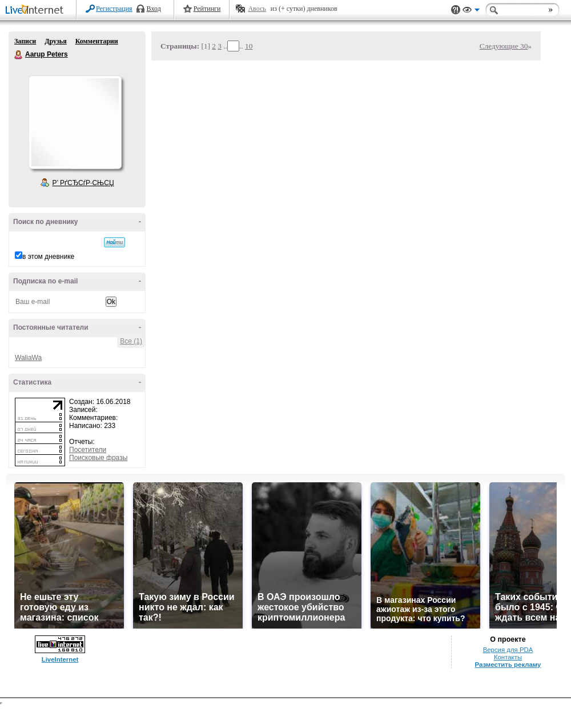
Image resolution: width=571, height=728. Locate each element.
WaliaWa (28, 358)
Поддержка (456, 10)
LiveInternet (37, 11)
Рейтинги (207, 9)
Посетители (88, 450)
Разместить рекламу (508, 665)
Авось (257, 9)
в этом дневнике (48, 257)
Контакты (508, 657)
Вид (471, 11)
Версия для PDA (508, 650)
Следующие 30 (504, 46)
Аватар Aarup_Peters (75, 122)
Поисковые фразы (98, 458)
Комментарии (97, 41)
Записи (25, 41)
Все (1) (131, 341)
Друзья (55, 41)
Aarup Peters (19, 55)
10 (249, 46)
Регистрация (114, 9)
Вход (154, 9)
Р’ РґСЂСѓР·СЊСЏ (83, 183)
